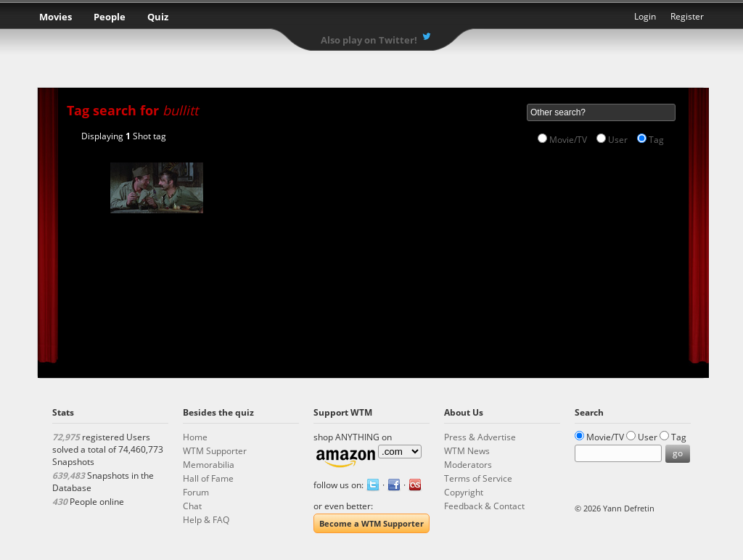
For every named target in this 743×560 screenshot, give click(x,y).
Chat (192, 506)
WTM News (467, 451)
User (618, 140)
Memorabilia (209, 465)
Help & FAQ (206, 520)
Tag (656, 140)
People (110, 17)
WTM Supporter (215, 451)
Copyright (464, 492)
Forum (196, 492)
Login (645, 16)
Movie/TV (568, 140)
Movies (56, 17)
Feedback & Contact (484, 506)
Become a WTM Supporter (371, 523)
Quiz (158, 17)
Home (195, 437)
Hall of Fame (208, 478)
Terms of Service (478, 478)
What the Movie (371, 18)
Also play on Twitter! (369, 40)
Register (687, 16)
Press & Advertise (480, 437)
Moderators (468, 465)
